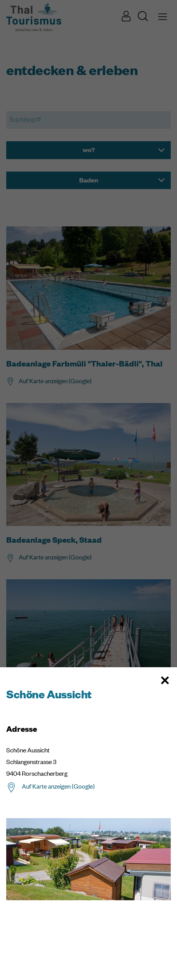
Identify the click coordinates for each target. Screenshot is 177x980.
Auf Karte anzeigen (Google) (58, 786)
